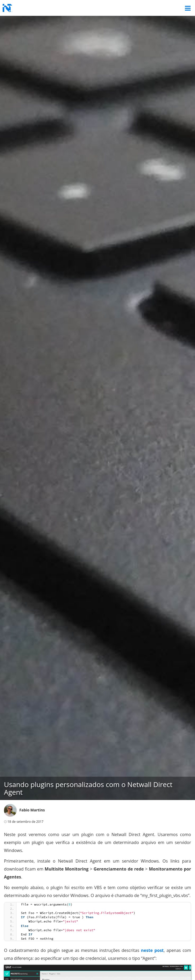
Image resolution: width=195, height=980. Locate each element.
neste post (152, 950)
